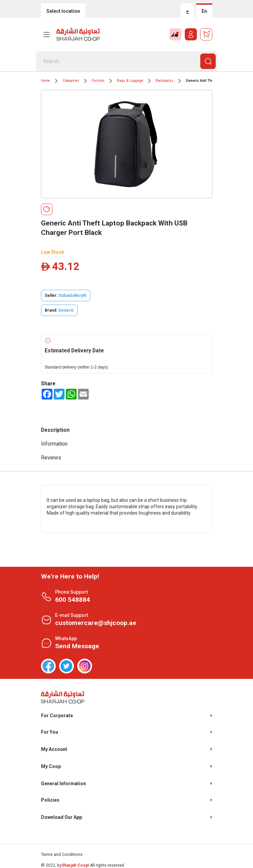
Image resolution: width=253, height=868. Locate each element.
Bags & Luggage (130, 81)
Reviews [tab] (51, 458)
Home (46, 81)
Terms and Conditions (62, 855)
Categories (71, 81)
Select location (63, 11)
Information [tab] (54, 444)
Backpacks (164, 81)
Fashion (98, 81)
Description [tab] (55, 430)
